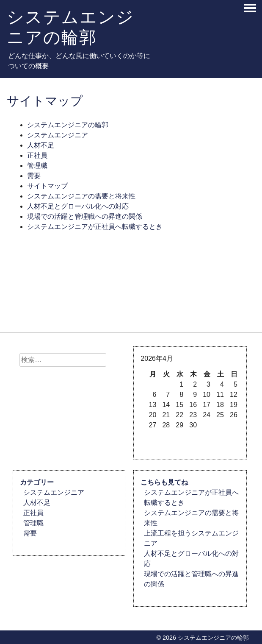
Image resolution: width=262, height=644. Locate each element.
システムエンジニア (58, 135)
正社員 (37, 155)
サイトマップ (47, 186)
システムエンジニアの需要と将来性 (81, 196)
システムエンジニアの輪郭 (70, 27)
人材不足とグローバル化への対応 (78, 206)
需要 (34, 176)
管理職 (37, 166)
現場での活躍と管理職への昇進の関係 (85, 216)
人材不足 (41, 145)
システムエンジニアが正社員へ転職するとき (95, 227)
